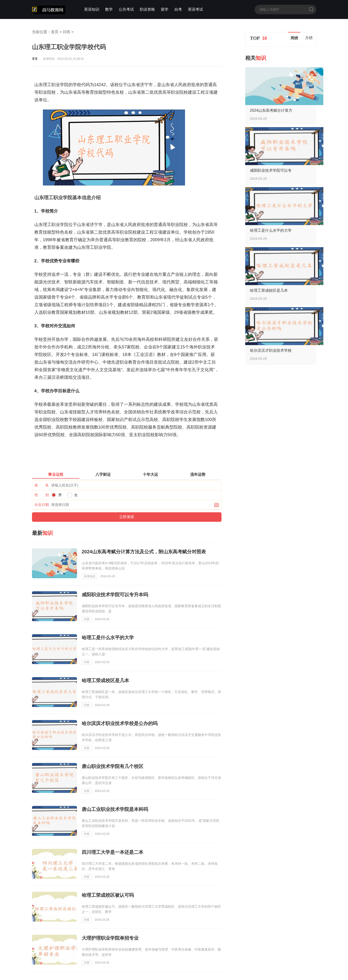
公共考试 (126, 9)
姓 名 (42, 485)
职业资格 (147, 9)
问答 (67, 32)
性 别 (42, 495)
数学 (109, 9)
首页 (55, 32)
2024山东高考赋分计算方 (271, 110)
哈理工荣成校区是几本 (269, 290)
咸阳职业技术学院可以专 (271, 170)
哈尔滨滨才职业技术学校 (271, 350)
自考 (178, 9)
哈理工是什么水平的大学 (271, 230)
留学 (165, 9)
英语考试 (195, 9)
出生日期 (42, 505)
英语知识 (92, 9)
